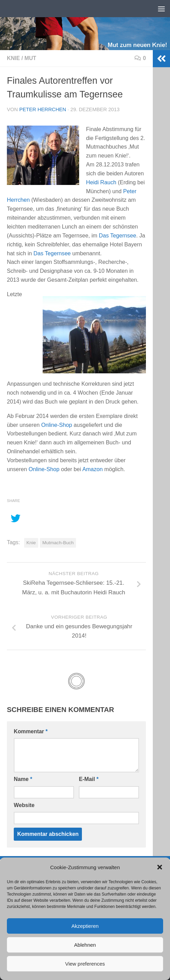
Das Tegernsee (117, 235)
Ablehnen (85, 945)
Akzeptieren (85, 926)
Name (23, 779)
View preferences (85, 964)
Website (24, 805)
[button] (160, 867)
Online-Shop (57, 425)
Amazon (92, 469)
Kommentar (31, 731)
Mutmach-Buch (58, 543)
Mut (30, 58)
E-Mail (89, 779)
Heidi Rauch (101, 182)
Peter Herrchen (43, 109)
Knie (13, 58)
